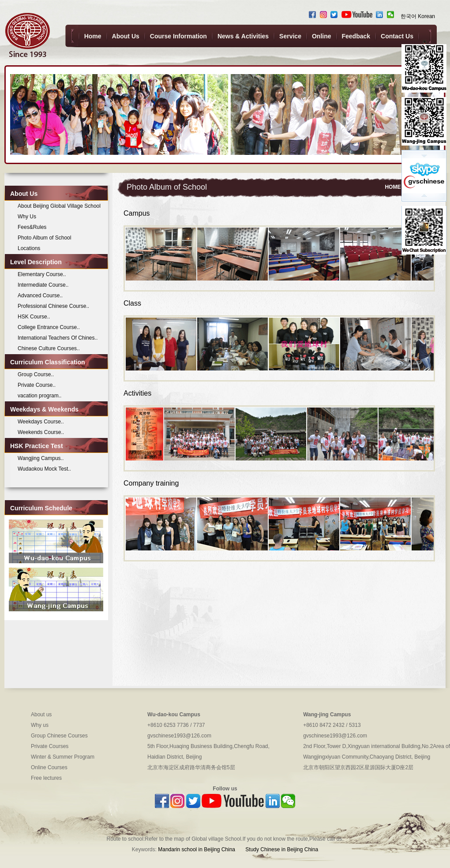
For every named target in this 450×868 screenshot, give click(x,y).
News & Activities (243, 36)
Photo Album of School (44, 238)
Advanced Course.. (40, 296)
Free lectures (46, 778)
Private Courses (50, 746)
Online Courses (49, 767)
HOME (393, 187)
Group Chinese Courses (59, 736)
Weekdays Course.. (41, 422)
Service (290, 36)
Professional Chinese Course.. (53, 306)
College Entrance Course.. (49, 327)
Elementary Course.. (42, 274)
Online (322, 36)
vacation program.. (39, 396)
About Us (126, 36)
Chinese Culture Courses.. (49, 348)
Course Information (178, 36)
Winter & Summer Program (63, 757)
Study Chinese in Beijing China (281, 849)
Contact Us (397, 36)
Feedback (356, 36)
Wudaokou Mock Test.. (44, 469)
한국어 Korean (418, 16)
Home (93, 36)
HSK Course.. (34, 317)
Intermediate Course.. (43, 285)
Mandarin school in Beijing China (197, 849)
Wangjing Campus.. (41, 458)
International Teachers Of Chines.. (58, 338)
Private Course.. (37, 385)
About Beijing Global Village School (59, 206)
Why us (40, 725)
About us (41, 715)
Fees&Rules (32, 227)
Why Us (27, 217)
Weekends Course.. (41, 432)
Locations (29, 248)
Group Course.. (36, 374)
